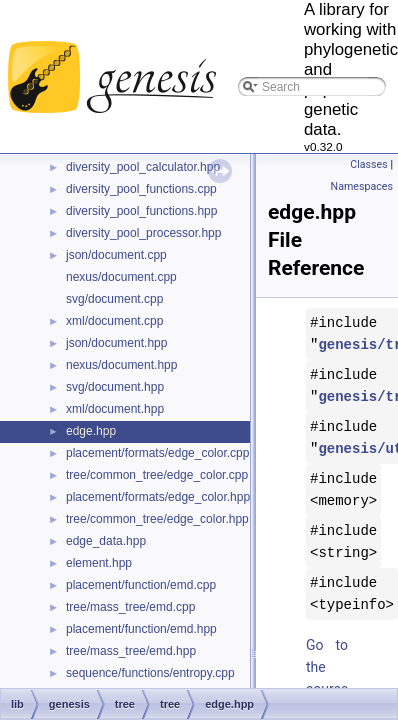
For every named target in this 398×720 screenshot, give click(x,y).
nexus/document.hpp (121, 365)
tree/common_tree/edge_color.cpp (157, 475)
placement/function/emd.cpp (141, 585)
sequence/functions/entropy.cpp (150, 673)
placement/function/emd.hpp (141, 629)
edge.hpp (91, 431)
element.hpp (99, 563)
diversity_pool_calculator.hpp (143, 167)
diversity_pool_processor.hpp (143, 233)
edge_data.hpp (106, 541)
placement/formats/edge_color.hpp (158, 497)
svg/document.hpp (115, 387)
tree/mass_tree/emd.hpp (131, 651)
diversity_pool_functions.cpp (141, 189)
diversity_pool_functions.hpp (141, 211)
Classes (368, 164)
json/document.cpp (116, 255)
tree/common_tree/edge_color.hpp (157, 519)
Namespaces (362, 186)
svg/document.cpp (114, 299)
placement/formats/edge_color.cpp (157, 453)
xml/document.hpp (115, 409)
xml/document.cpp (114, 321)
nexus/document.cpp (121, 277)
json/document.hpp (116, 343)
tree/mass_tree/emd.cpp (130, 607)
